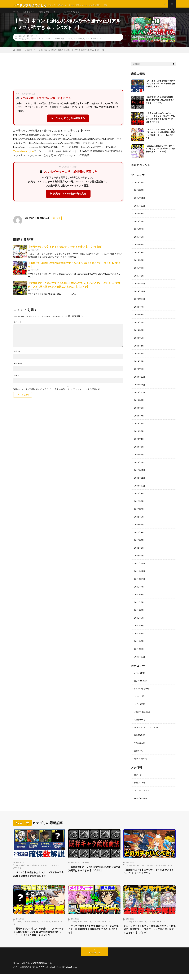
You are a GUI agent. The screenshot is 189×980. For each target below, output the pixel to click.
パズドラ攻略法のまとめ (42, 970)
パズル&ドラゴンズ (94, 45)
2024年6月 (139, 335)
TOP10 (80, 922)
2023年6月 (139, 427)
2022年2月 (139, 550)
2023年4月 (139, 443)
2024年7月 (139, 327)
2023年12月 (140, 381)
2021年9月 (139, 589)
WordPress (73, 973)
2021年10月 (140, 581)
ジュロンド (139, 690)
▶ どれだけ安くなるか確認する (68, 125)
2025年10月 (140, 212)
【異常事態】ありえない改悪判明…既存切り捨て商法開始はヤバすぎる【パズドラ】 (160, 106)
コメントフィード (142, 790)
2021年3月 (139, 635)
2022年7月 (139, 512)
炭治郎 (137, 736)
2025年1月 (139, 281)
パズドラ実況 (79, 45)
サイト (16, 382)
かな (143, 865)
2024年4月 (139, 350)
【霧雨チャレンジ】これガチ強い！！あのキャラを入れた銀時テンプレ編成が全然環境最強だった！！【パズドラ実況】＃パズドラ (39, 936)
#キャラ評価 (32, 865)
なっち (27, 45)
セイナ (137, 705)
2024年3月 (139, 358)
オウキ (137, 674)
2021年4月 (139, 627)
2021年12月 (140, 566)
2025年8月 (139, 227)
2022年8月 (139, 504)
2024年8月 (139, 319)
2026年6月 (139, 189)
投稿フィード (140, 783)
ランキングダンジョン (79, 15)
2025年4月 (139, 258)
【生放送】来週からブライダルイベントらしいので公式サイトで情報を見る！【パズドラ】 (160, 155)
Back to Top (95, 959)
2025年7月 (139, 235)
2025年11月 (140, 204)
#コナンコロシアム (45, 865)
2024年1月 (139, 373)
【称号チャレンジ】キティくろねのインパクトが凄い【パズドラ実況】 (66, 253)
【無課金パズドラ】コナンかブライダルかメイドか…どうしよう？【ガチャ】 (149, 872)
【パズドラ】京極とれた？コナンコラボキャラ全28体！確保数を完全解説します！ (161, 90)
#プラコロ (58, 865)
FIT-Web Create (47, 973)
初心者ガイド (30, 15)
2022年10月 (140, 489)
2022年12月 (140, 473)
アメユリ (26, 922)
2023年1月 (139, 466)
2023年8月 (139, 412)
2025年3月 (139, 266)
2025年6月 (139, 243)
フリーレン (106, 922)
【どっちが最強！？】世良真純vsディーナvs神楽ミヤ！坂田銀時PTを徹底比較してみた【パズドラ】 (93, 931)
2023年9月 (139, 404)
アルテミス (49, 45)
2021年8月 (139, 596)
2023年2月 (139, 458)
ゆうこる (88, 922)
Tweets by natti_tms (24, 157)
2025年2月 (139, 273)
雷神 (136, 751)
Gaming (20, 45)
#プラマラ (17, 868)
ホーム (16, 15)
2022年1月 (139, 558)
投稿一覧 (55, 224)
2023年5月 (139, 435)
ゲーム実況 (60, 45)
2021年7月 (139, 604)
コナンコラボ (45, 922)
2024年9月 (139, 312)
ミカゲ (137, 720)
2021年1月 (139, 650)
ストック (138, 697)
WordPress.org (141, 798)
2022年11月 (140, 481)
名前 (17, 358)
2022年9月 (139, 496)
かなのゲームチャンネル (156, 865)
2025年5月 (139, 250)
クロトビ (35, 922)
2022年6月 (139, 520)
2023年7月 (139, 420)
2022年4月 (139, 535)
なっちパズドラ (38, 45)
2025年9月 (139, 219)
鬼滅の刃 (138, 759)
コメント (17, 328)
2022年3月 (139, 543)
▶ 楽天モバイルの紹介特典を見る (68, 200)
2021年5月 (139, 620)
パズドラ (34, 42)
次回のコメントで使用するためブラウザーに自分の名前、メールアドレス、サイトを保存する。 (58, 396)
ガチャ (61, 15)
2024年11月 (140, 296)
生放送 (137, 743)
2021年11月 (140, 573)
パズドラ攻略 (47, 15)
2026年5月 (139, 196)
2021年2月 (139, 643)
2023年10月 (140, 396)
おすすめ (137, 865)
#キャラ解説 (21, 865)
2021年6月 (139, 612)
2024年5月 (139, 343)
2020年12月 (140, 658)
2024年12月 (140, 289)
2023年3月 (139, 450)
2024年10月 (140, 304)
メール (18, 370)
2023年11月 (140, 389)
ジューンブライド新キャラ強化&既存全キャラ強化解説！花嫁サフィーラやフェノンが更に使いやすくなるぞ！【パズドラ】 (149, 931)
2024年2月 (139, 366)
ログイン (138, 775)
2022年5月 (139, 527)
